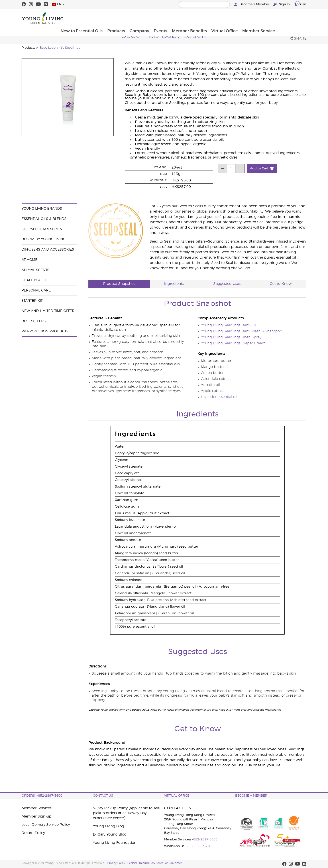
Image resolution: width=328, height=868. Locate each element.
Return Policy (33, 833)
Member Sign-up (37, 816)
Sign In (282, 5)
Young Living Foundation (115, 843)
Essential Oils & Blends (44, 219)
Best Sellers (34, 321)
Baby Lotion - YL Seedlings (60, 48)
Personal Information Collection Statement (156, 863)
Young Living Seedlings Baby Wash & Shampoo (241, 331)
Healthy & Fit (34, 280)
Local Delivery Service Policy (46, 825)
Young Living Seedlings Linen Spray (231, 337)
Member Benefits (217, 18)
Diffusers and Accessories (48, 250)
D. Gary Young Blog (110, 834)
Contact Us (103, 796)
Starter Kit (32, 301)
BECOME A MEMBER (251, 796)
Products (143, 18)
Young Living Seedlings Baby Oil (228, 325)
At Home (30, 260)
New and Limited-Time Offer (48, 311)
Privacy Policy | (117, 863)
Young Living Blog (108, 826)
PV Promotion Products (45, 331)
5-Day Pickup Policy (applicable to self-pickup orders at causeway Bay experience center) (127, 813)
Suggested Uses (227, 284)
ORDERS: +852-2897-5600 (42, 796)
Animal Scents (35, 270)
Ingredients (174, 284)
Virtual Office (253, 18)
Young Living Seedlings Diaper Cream (233, 343)
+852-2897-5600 (205, 840)
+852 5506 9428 (199, 846)
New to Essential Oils (108, 18)
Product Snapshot (119, 284)
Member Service (288, 18)
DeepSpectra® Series (42, 229)
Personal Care (36, 290)
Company (167, 18)
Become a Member (252, 5)
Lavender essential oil (219, 397)
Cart (300, 4)
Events (188, 18)
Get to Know (281, 284)
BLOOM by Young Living (44, 239)
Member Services (37, 808)
